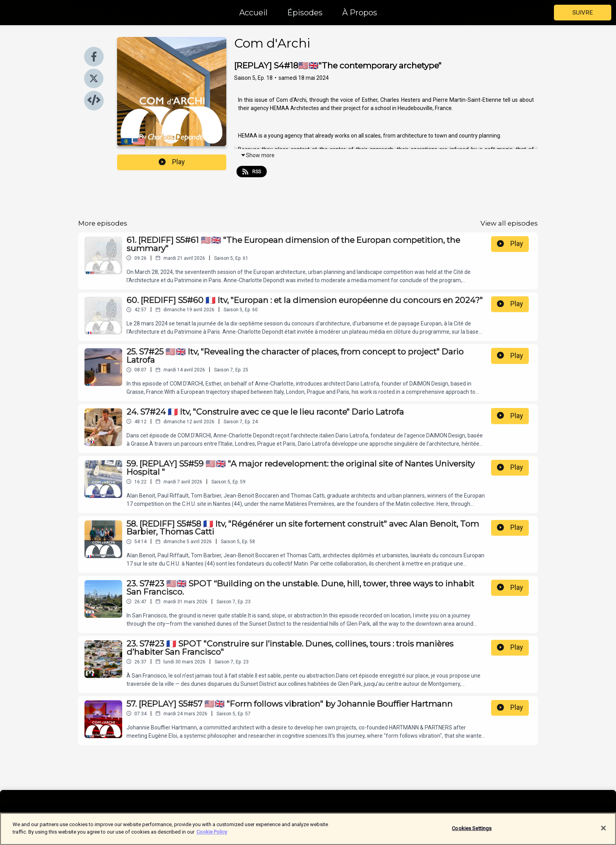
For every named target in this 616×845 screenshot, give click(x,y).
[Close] (603, 834)
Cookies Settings (472, 834)
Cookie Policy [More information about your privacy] (212, 838)
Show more (258, 155)
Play (172, 162)
